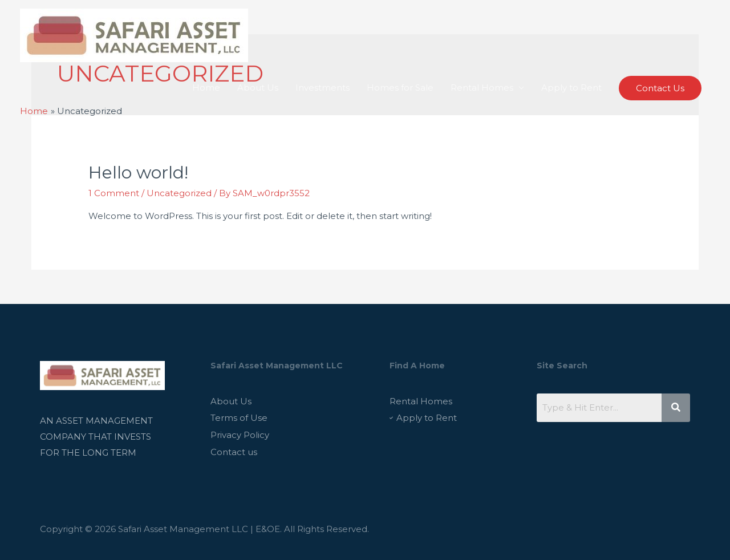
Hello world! (138, 173)
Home (206, 88)
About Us (258, 88)
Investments (323, 88)
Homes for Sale (400, 88)
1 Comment (114, 193)
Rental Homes (482, 88)
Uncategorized (179, 193)
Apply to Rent (571, 88)
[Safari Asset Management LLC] (134, 35)
